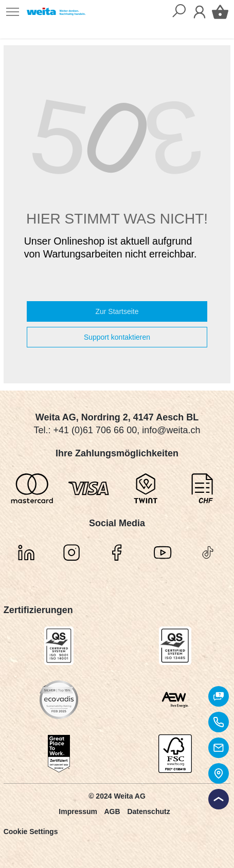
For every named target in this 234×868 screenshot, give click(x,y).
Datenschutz (148, 811)
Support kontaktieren (117, 337)
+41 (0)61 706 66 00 (95, 430)
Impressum (78, 811)
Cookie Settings (31, 832)
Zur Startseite (117, 311)
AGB (112, 811)
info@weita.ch (171, 430)
